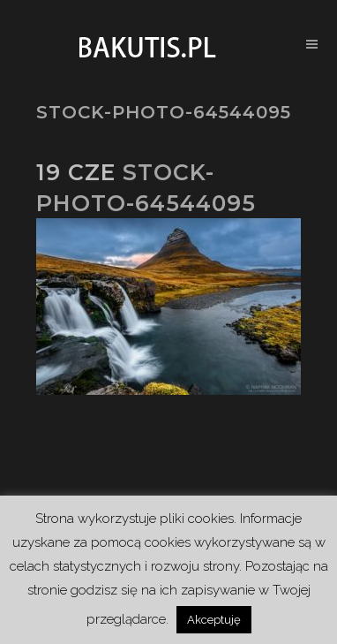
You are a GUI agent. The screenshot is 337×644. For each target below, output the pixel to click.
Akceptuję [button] (214, 620)
